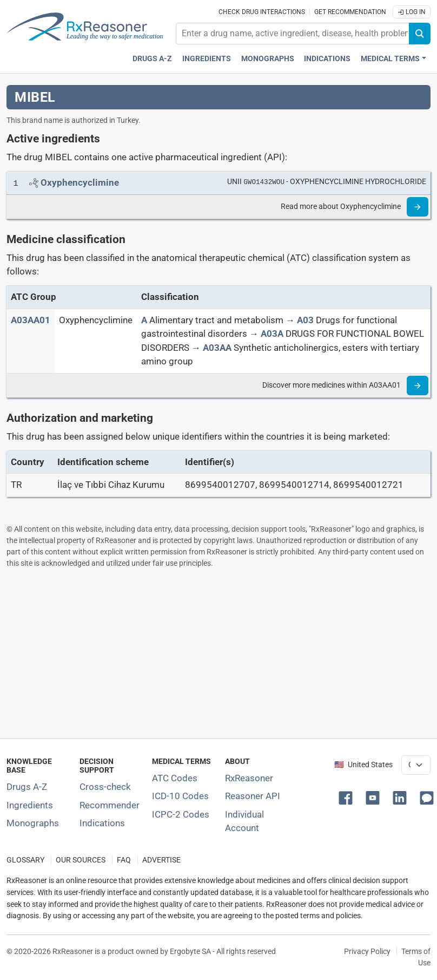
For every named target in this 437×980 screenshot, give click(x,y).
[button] (348, 797)
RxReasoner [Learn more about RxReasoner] (249, 778)
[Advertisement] (218, 653)
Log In (412, 12)
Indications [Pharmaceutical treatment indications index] (327, 59)
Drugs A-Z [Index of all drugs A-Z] (27, 787)
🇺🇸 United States (363, 765)
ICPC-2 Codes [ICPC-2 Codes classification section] (181, 814)
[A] (144, 320)
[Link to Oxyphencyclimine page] (80, 182)
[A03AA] (217, 348)
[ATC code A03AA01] (31, 320)
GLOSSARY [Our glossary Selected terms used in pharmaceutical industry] (25, 860)
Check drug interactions (262, 12)
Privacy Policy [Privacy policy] (367, 951)
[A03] (305, 320)
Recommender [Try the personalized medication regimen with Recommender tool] (110, 805)
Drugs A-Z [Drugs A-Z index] (152, 59)
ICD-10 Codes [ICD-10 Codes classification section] (180, 796)
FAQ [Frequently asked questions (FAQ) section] (124, 860)
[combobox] (293, 34)
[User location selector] (416, 765)
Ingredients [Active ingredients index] (207, 59)
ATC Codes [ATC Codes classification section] (175, 778)
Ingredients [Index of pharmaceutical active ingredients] (30, 805)
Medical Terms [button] (390, 59)
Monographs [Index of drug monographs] (33, 823)
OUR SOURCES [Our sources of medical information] (81, 860)
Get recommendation (350, 12)
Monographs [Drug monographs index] (268, 59)
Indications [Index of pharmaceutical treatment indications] (102, 823)
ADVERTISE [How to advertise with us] (161, 860)
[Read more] (418, 207)
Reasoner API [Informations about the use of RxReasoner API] (253, 796)
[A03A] (272, 334)
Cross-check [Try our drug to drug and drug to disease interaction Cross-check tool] (105, 787)
